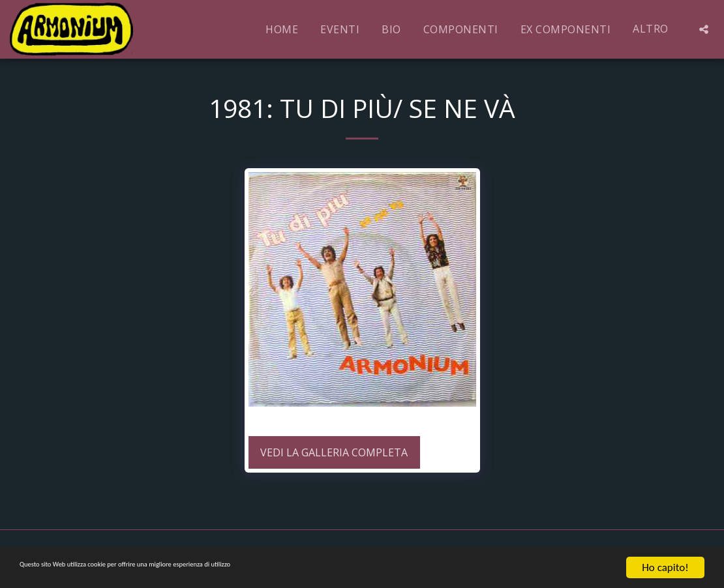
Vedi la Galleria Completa (334, 452)
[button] (704, 29)
